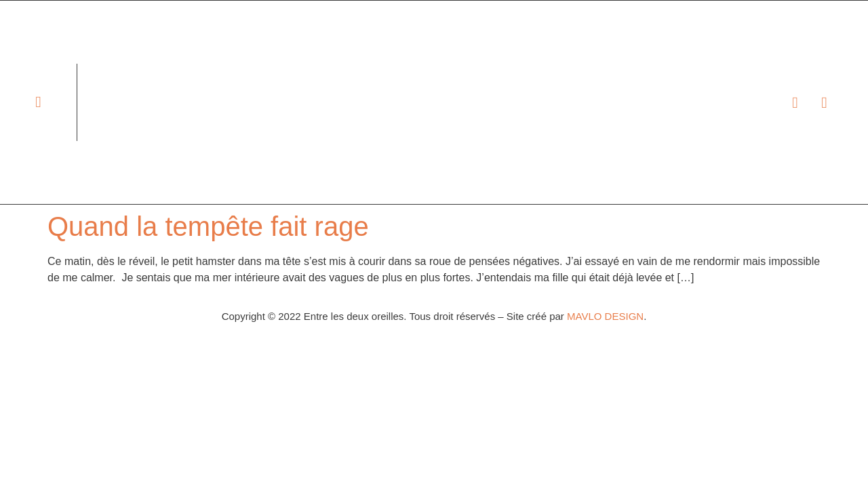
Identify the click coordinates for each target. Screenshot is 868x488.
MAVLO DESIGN (605, 316)
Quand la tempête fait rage (208, 226)
